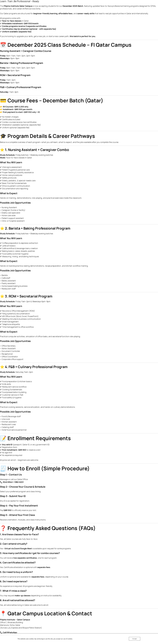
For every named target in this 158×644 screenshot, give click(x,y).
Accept (135, 639)
